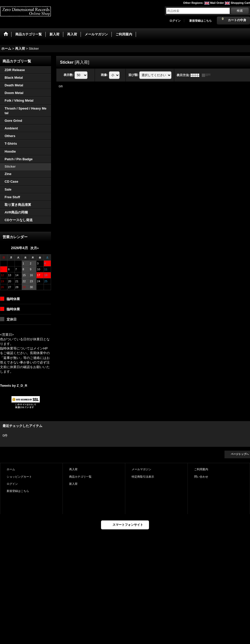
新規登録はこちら (201, 21)
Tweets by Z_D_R (14, 386)
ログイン (175, 21)
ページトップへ (240, 454)
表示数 (69, 75)
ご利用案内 (201, 469)
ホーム (11, 469)
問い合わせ (201, 477)
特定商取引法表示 (143, 477)
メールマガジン (141, 469)
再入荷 (73, 469)
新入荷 (73, 484)
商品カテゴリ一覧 (80, 477)
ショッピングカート (19, 477)
